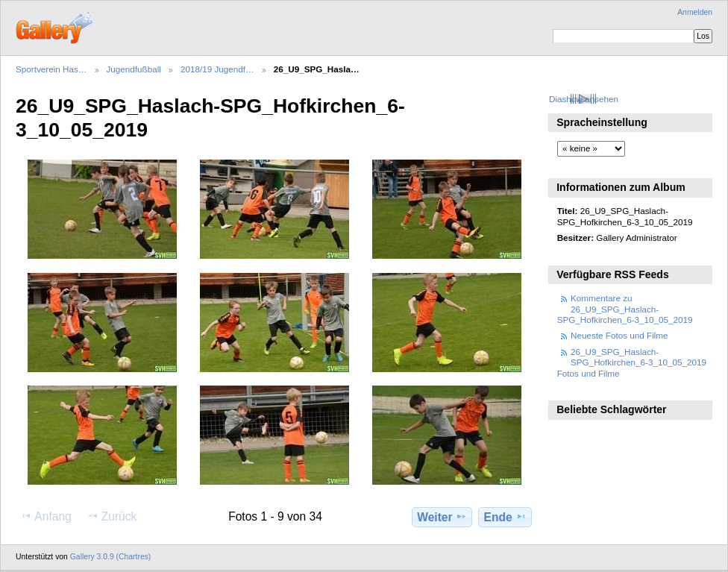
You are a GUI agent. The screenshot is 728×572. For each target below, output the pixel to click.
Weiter (442, 517)
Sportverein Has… (51, 69)
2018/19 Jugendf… (217, 69)
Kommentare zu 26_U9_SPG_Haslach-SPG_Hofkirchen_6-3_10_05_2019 (625, 309)
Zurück (112, 516)
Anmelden (695, 12)
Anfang (46, 516)
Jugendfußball (134, 69)
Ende (505, 517)
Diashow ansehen (584, 99)
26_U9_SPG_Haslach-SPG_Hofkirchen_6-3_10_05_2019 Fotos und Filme (632, 362)
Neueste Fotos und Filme (619, 335)
